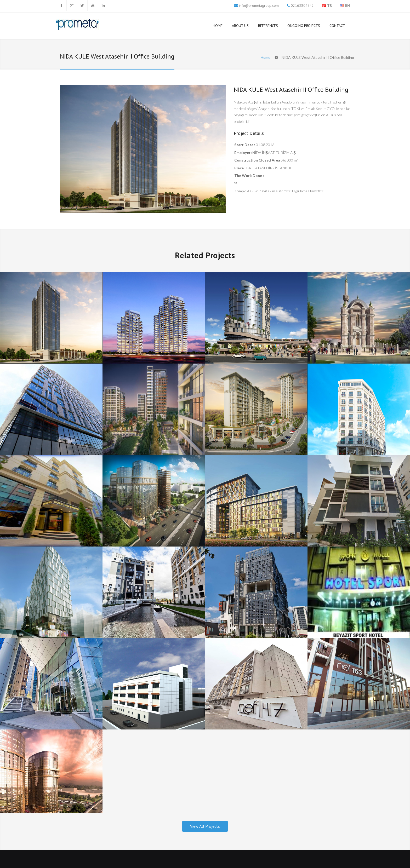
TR (329, 5)
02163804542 (302, 5)
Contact (337, 26)
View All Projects (205, 826)
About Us (240, 26)
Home (266, 57)
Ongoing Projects (304, 26)
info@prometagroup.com (259, 5)
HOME (218, 26)
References (268, 27)
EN (348, 5)
